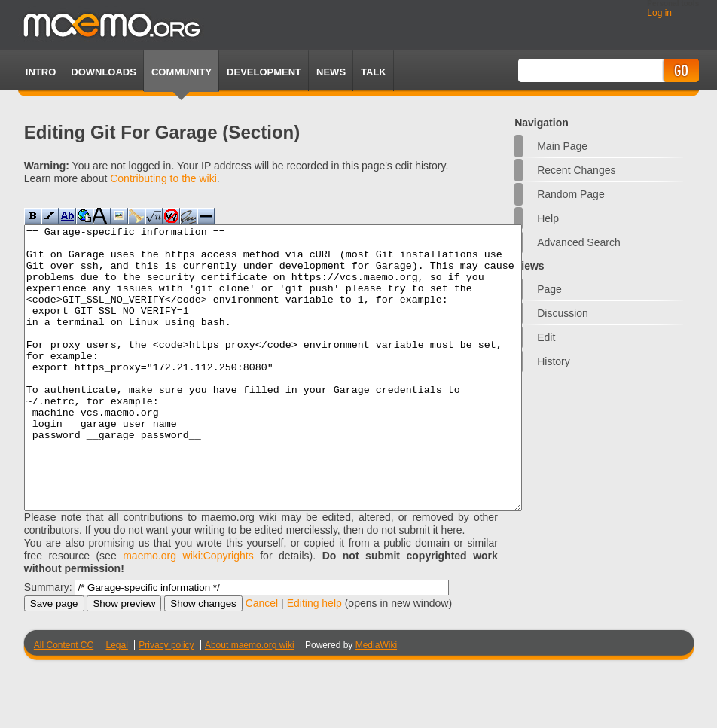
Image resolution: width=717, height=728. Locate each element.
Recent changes (576, 170)
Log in (659, 13)
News (331, 72)
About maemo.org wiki (250, 702)
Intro (41, 72)
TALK (374, 72)
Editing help (314, 659)
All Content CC (64, 702)
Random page (571, 194)
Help (548, 218)
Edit (546, 337)
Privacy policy (166, 702)
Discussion (563, 313)
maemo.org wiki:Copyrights (188, 612)
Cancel (262, 659)
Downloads (104, 72)
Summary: (48, 644)
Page (549, 289)
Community (182, 72)
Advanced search (579, 242)
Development (264, 72)
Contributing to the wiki (163, 178)
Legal (117, 702)
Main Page (562, 146)
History (554, 361)
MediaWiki (376, 702)
